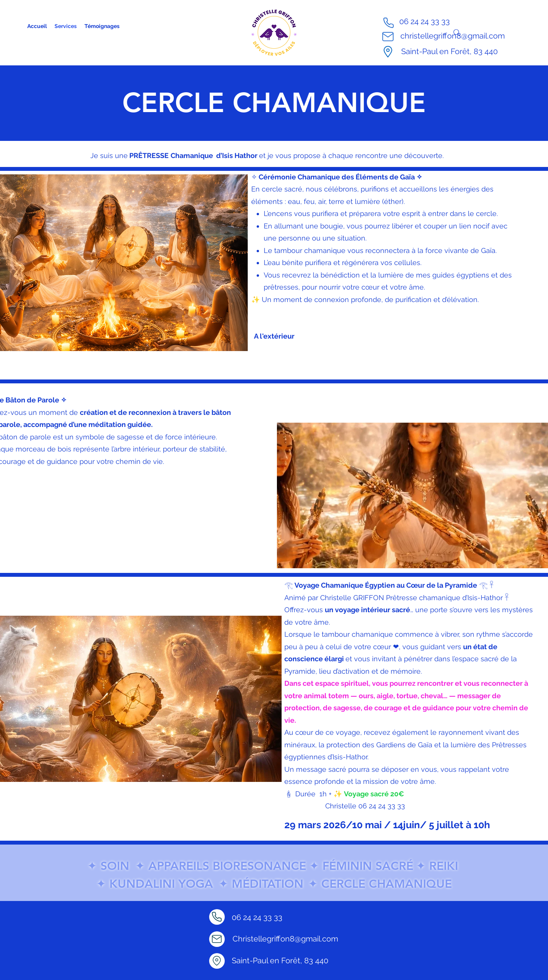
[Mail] (388, 37)
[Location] (217, 961)
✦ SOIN (108, 866)
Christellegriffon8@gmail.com (285, 939)
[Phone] (388, 23)
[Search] (457, 33)
